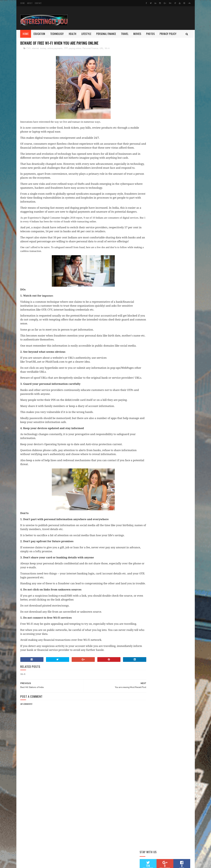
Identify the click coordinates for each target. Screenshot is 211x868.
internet (35, 49)
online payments (55, 49)
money (43, 49)
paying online (75, 49)
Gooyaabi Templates (63, 864)
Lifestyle (86, 34)
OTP (66, 49)
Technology (57, 34)
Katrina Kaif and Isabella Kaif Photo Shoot (172, 147)
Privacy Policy (168, 34)
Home (23, 3)
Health (73, 34)
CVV (29, 49)
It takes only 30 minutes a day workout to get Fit (173, 175)
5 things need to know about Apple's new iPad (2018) (171, 134)
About (30, 3)
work (144, 228)
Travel (125, 34)
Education (40, 34)
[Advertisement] (77, 816)
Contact (38, 3)
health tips (171, 223)
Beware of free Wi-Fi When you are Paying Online (173, 190)
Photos (151, 34)
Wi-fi (107, 49)
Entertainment (161, 212)
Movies (137, 34)
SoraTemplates (35, 864)
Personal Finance (106, 34)
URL (101, 49)
